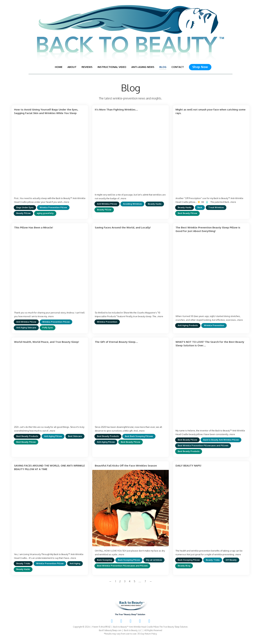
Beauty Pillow (23, 213)
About (72, 67)
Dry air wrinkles (154, 560)
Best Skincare (75, 436)
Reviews (87, 67)
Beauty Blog (184, 566)
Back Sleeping (104, 560)
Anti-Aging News (143, 67)
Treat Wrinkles (216, 207)
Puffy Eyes (48, 328)
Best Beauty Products (27, 436)
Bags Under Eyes (25, 207)
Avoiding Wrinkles (132, 204)
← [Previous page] (111, 581)
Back (200, 207)
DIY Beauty (231, 560)
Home (59, 67)
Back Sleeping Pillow (129, 560)
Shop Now (200, 67)
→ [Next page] (151, 581)
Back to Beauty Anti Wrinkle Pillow (221, 440)
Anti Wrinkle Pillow (107, 204)
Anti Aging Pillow (53, 436)
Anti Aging (75, 563)
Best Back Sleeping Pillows (139, 436)
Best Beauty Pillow (187, 213)
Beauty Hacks (155, 204)
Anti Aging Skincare (26, 328)
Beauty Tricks (23, 563)
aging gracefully (45, 213)
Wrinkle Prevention (107, 322)
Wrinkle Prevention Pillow (53, 207)
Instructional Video (112, 67)
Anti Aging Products (188, 325)
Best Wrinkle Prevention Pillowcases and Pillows (203, 446)
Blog (163, 67)
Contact (178, 67)
